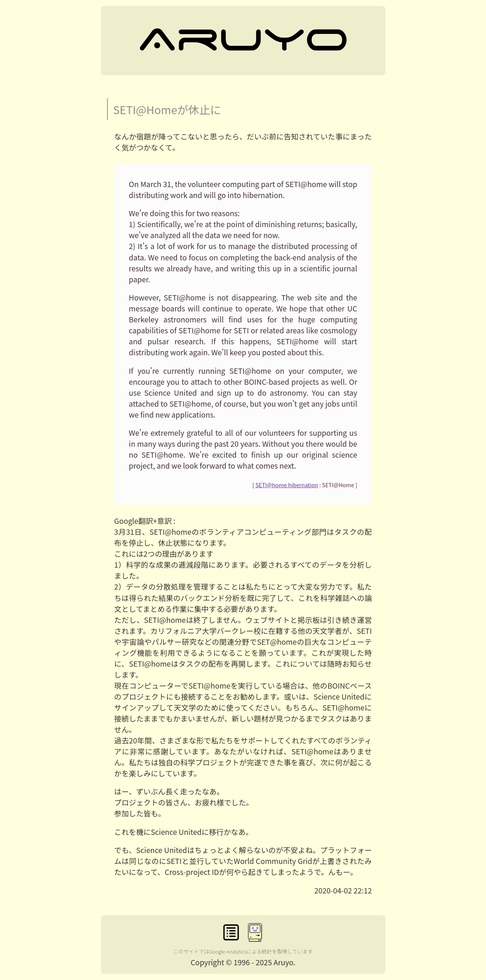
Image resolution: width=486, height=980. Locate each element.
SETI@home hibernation (287, 485)
